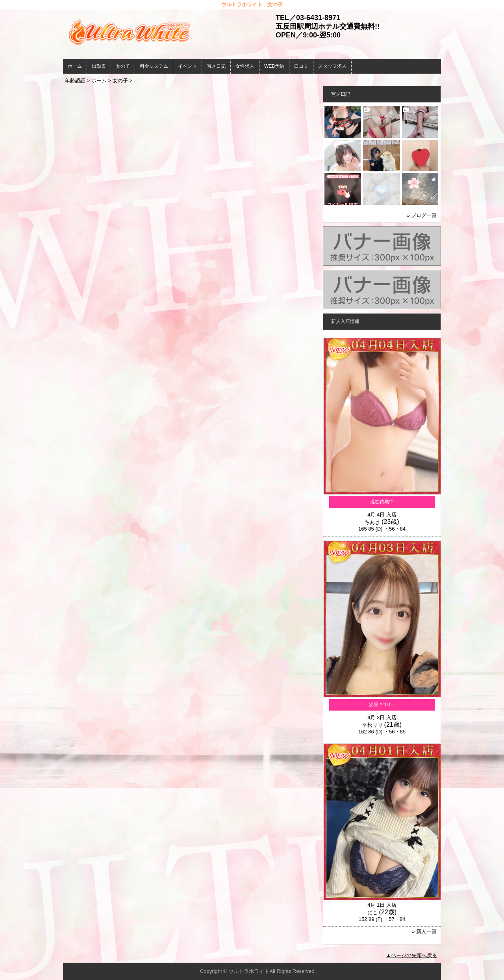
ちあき (372, 522)
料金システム (154, 66)
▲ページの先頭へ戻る (411, 955)
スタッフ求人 (332, 66)
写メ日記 (216, 66)
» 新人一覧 (424, 931)
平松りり (372, 725)
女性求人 (245, 66)
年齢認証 (75, 81)
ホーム (75, 66)
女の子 (123, 66)
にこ (372, 912)
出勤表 (99, 66)
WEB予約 (274, 66)
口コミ (301, 66)
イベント (187, 66)
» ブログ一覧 (422, 215)
